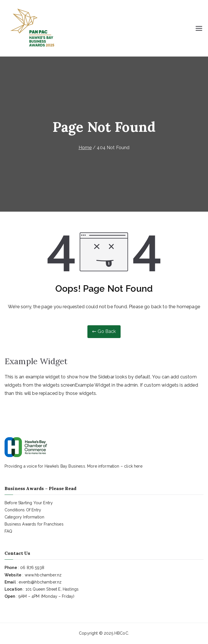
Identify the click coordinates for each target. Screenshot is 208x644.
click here (133, 466)
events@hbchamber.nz (40, 582)
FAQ (8, 531)
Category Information (24, 517)
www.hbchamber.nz (43, 575)
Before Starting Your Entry (29, 503)
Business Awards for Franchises (34, 524)
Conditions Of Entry (23, 510)
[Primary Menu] (199, 28)
